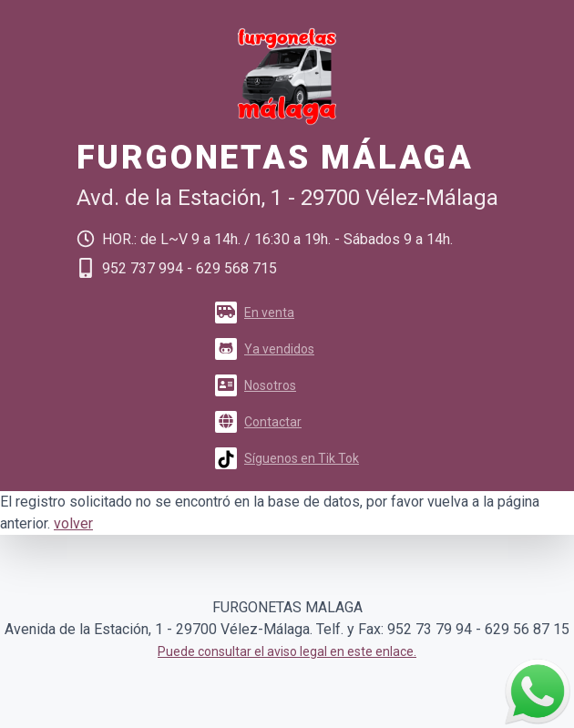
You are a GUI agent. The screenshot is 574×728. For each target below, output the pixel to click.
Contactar (258, 422)
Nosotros (256, 385)
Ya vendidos (265, 349)
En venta (255, 313)
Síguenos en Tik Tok (287, 458)
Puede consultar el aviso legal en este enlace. (287, 651)
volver (73, 523)
